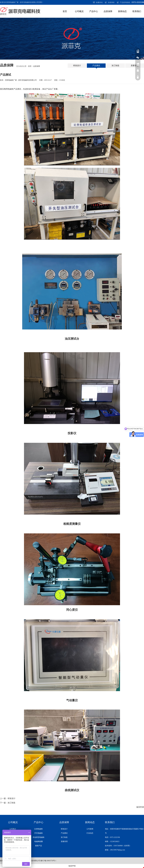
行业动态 (90, 833)
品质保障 (108, 11)
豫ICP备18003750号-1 (48, 861)
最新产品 (39, 846)
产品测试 (96, 66)
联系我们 (137, 11)
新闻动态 (122, 11)
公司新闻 (90, 829)
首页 (65, 11)
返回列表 (140, 807)
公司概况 (79, 11)
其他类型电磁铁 (39, 837)
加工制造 (115, 66)
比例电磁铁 (39, 829)
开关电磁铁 (39, 833)
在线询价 (111, 2)
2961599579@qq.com (118, 850)
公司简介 (13, 829)
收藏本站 (99, 2)
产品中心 (94, 11)
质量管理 (135, 66)
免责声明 (72, 866)
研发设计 (77, 66)
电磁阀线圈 (39, 841)
